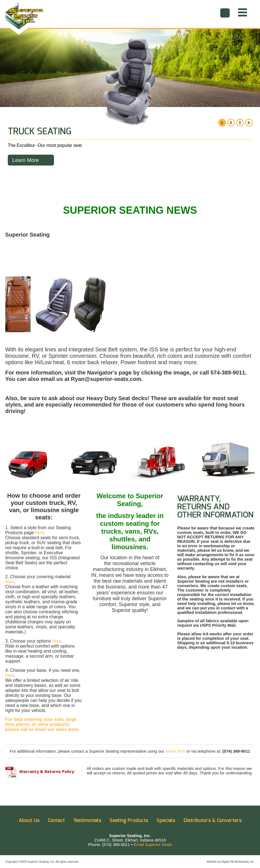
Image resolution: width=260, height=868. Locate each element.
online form (175, 751)
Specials (166, 821)
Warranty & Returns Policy (40, 771)
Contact (56, 821)
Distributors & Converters (213, 821)
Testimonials (87, 821)
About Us (29, 821)
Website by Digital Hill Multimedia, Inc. (231, 862)
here (39, 533)
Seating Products (129, 821)
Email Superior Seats (153, 845)
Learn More (25, 160)
